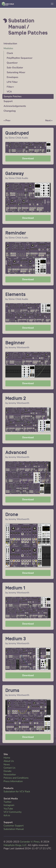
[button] (52, 4)
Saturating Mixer (16, 72)
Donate (8, 771)
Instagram (9, 805)
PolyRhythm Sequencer (20, 58)
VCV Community (13, 812)
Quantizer (12, 63)
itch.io (7, 815)
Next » (49, 120)
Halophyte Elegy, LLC (15, 845)
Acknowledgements (15, 106)
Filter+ (10, 87)
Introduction (10, 44)
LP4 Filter (12, 82)
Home (7, 758)
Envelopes (12, 77)
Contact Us (9, 768)
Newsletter (10, 775)
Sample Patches (13, 96)
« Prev (7, 120)
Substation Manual (14, 829)
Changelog (10, 111)
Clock (10, 53)
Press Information (13, 781)
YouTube (8, 809)
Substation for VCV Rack (17, 792)
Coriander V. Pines (30, 842)
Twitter (8, 802)
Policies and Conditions (16, 778)
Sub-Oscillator (15, 68)
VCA (9, 92)
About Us (9, 761)
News (7, 764)
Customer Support (14, 826)
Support (8, 101)
